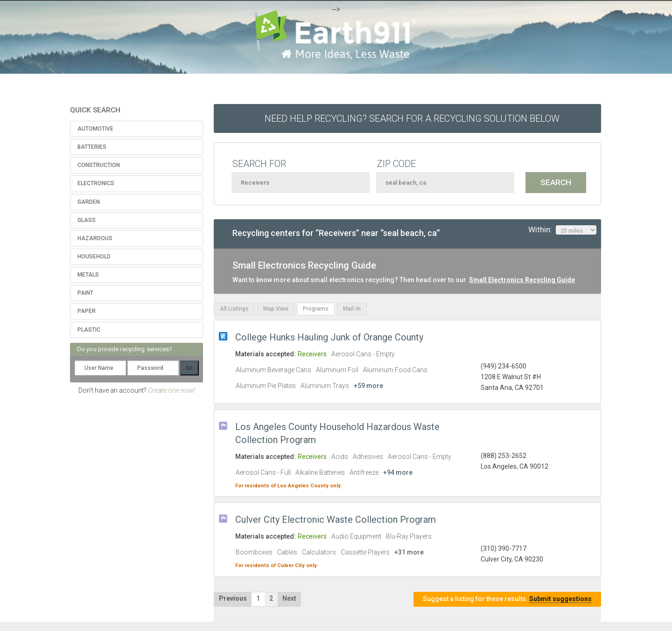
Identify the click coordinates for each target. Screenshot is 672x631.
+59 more (368, 386)
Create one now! (171, 390)
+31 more (409, 552)
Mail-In (352, 309)
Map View (276, 309)
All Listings (234, 309)
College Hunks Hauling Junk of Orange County (329, 337)
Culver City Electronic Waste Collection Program (336, 520)
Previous (233, 598)
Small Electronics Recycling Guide (522, 280)
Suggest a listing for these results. (507, 599)
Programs (316, 309)
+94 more (398, 472)
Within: (562, 230)
